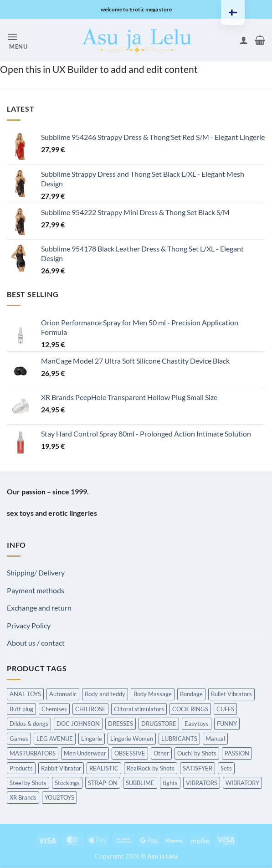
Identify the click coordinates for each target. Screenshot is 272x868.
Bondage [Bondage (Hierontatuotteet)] (191, 694)
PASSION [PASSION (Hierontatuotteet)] (237, 753)
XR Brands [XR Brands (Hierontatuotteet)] (23, 797)
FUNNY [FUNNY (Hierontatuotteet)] (227, 724)
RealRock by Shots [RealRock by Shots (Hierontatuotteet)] (151, 768)
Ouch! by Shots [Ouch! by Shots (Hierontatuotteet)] (197, 753)
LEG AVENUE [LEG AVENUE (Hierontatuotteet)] (55, 739)
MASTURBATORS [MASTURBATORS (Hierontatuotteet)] (33, 753)
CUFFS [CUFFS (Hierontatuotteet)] (225, 709)
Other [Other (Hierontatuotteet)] (161, 753)
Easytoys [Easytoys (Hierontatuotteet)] (197, 724)
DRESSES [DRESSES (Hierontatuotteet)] (121, 724)
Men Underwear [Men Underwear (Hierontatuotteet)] (85, 753)
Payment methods (36, 590)
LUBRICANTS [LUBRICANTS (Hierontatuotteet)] (179, 739)
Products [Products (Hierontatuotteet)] (21, 768)
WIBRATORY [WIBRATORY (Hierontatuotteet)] (242, 783)
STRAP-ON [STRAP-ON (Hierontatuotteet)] (103, 783)
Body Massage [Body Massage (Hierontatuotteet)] (153, 694)
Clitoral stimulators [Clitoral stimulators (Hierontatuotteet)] (139, 709)
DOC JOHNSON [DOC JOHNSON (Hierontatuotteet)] (78, 724)
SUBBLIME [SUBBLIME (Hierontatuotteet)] (140, 783)
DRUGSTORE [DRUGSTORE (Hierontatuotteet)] (159, 724)
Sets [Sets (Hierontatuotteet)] (226, 768)
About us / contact (36, 643)
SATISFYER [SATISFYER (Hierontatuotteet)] (198, 768)
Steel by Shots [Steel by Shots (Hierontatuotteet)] (28, 783)
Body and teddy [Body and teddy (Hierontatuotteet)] (105, 694)
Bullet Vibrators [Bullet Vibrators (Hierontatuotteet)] (231, 694)
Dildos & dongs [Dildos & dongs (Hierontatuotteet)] (29, 724)
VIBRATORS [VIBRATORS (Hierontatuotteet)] (202, 783)
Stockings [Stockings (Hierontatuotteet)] (67, 783)
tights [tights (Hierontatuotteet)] (170, 783)
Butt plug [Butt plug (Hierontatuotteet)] (21, 709)
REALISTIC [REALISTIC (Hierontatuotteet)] (104, 768)
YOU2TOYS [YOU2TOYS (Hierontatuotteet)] (59, 797)
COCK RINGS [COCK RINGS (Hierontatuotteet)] (190, 709)
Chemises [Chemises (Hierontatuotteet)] (54, 709)
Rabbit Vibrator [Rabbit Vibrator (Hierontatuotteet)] (61, 768)
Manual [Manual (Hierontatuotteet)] (215, 739)
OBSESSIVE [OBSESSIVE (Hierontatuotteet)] (130, 753)
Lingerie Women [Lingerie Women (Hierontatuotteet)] (132, 739)
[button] (17, 40)
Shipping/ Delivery (36, 573)
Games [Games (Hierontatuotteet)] (19, 739)
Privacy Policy (29, 625)
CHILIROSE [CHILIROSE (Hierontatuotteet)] (90, 709)
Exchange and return (39, 608)
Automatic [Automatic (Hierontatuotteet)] (63, 694)
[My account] (244, 40)
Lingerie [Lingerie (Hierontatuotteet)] (92, 739)
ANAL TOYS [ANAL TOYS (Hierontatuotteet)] (25, 694)
